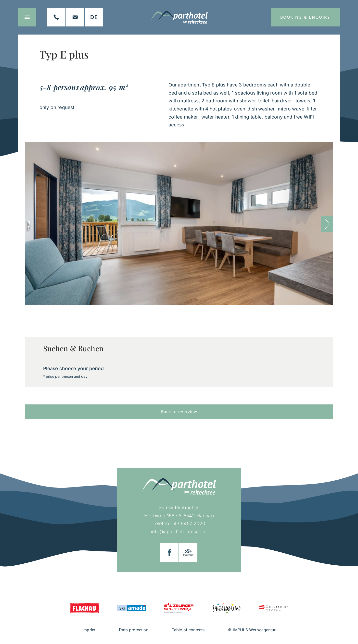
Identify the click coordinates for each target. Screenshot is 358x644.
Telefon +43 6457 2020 (179, 523)
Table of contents (188, 630)
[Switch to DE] (94, 17)
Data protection (134, 630)
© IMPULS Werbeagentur (252, 630)
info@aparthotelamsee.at (179, 532)
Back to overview (179, 412)
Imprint (89, 630)
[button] (327, 224)
